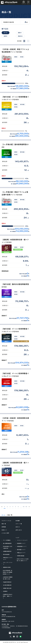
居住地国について (21, 550)
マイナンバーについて (22, 540)
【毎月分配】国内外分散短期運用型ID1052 (15, 285)
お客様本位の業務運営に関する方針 (8, 578)
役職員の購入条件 (7, 588)
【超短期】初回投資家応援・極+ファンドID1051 (15, 241)
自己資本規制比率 (7, 585)
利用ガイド (4, 530)
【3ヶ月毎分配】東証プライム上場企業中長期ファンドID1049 (15, 193)
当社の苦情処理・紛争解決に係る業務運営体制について (8, 572)
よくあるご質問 (5, 533)
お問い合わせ (19, 530)
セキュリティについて (8, 563)
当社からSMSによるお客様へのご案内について (23, 560)
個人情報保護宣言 (7, 543)
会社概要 (18, 521)
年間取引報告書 (21, 556)
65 (26, 507)
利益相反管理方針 (7, 582)
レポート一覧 (19, 524)
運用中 (6, 36)
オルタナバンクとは (6, 521)
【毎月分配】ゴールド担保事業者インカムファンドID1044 (15, 330)
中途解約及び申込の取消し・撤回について (8, 596)
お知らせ (18, 527)
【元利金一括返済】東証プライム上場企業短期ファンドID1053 (15, 51)
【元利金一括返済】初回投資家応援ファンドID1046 (15, 419)
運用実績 (4, 527)
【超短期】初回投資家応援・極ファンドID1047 (15, 464)
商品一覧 (4, 524)
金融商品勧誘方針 (7, 551)
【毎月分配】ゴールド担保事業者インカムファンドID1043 (15, 375)
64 (24, 507)
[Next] (29, 507)
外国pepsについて (21, 553)
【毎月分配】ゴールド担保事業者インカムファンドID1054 (15, 98)
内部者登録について (22, 546)
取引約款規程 (6, 554)
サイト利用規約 (7, 540)
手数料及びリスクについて (8, 558)
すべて (6, 33)
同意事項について (21, 543)
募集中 (20, 33)
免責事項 (5, 591)
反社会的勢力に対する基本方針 (8, 547)
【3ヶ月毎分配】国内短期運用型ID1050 (15, 146)
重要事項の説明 (7, 567)
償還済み (20, 36)
